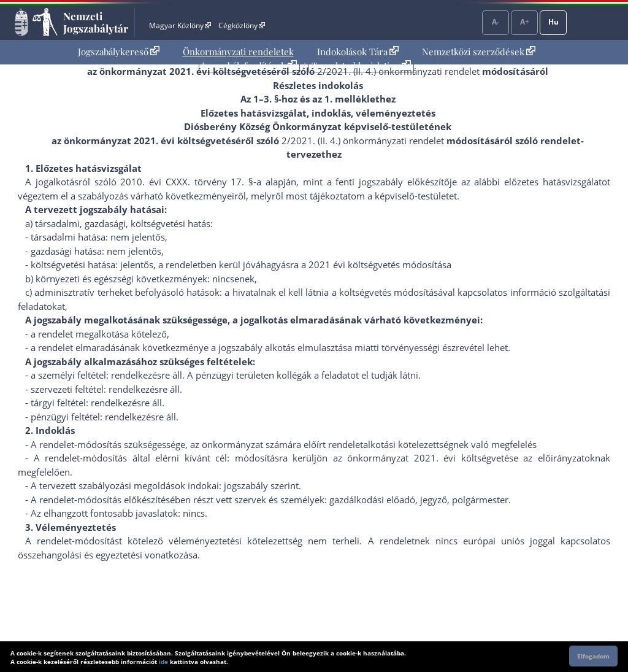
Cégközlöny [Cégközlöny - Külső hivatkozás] (242, 25)
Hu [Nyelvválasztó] (553, 22)
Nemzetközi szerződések (479, 52)
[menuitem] (119, 52)
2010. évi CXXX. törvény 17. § (187, 182)
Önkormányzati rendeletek (238, 52)
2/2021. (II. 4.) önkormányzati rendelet (398, 71)
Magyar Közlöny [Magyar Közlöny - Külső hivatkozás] (180, 25)
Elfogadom (593, 656)
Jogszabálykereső (119, 52)
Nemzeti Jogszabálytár (96, 22)
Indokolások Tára (358, 52)
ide (163, 662)
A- (496, 22)
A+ (525, 22)
